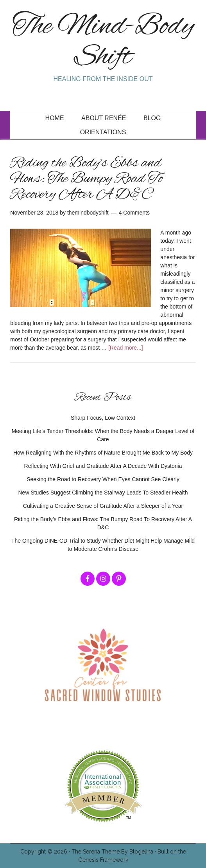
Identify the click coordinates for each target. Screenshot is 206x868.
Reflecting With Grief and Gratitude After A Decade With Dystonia (103, 466)
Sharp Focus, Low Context (103, 418)
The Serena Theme (96, 852)
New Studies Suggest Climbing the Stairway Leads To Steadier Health (103, 493)
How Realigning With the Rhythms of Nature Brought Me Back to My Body (103, 453)
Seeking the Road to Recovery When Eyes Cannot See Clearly (103, 479)
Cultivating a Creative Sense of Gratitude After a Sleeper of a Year (103, 506)
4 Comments (134, 213)
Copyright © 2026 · (46, 852)
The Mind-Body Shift (103, 42)
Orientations (103, 132)
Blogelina (141, 852)
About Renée (104, 118)
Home (55, 118)
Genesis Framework (103, 860)
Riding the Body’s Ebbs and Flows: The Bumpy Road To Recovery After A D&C (86, 179)
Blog (152, 118)
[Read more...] (126, 348)
